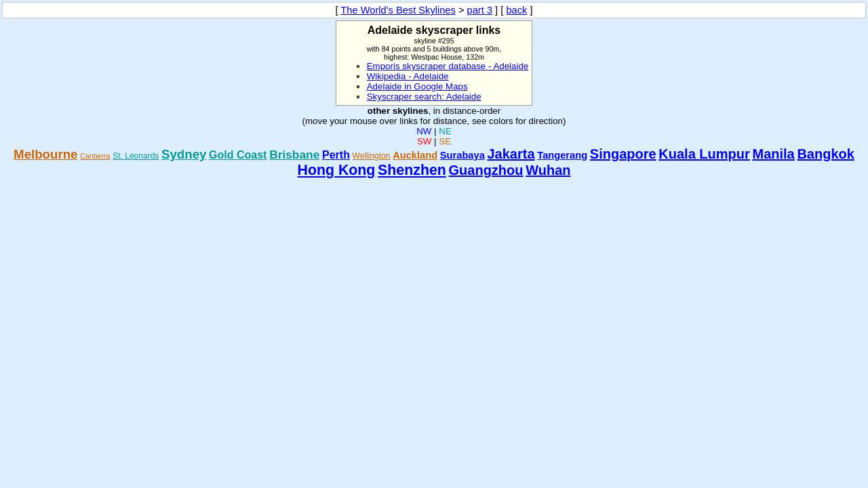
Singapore (623, 154)
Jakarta (511, 154)
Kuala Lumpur (704, 154)
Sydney (184, 154)
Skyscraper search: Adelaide (424, 97)
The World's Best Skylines (398, 10)
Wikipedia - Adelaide (408, 76)
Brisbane (294, 155)
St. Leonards (136, 156)
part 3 (480, 10)
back (516, 10)
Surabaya (462, 155)
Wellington (372, 156)
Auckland (415, 155)
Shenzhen (412, 170)
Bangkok (825, 154)
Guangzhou (486, 170)
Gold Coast (238, 155)
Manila (773, 154)
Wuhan (548, 170)
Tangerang (562, 155)
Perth (336, 155)
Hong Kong (336, 170)
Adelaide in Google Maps (417, 86)
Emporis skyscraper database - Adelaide (448, 66)
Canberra (95, 156)
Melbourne (45, 154)
